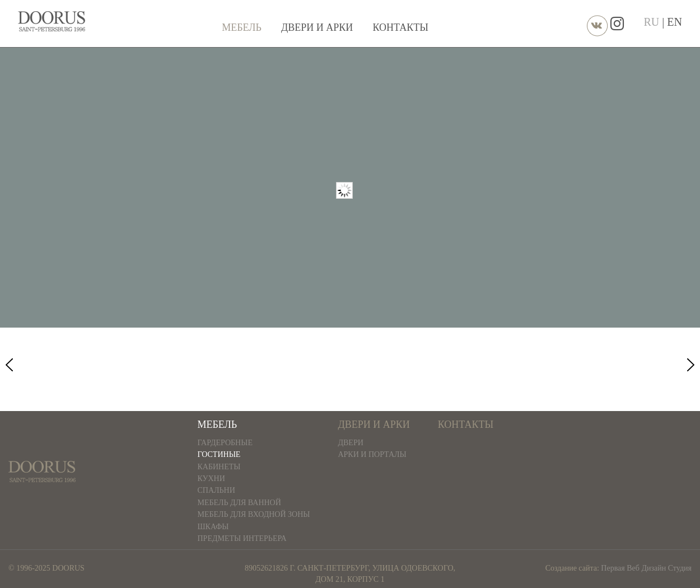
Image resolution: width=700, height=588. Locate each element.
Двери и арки (317, 27)
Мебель (242, 27)
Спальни (216, 490)
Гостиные (219, 454)
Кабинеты (219, 467)
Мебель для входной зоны (254, 514)
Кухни (211, 479)
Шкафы (213, 527)
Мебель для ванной (239, 503)
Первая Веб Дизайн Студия (646, 568)
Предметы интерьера (242, 538)
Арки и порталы (372, 454)
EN (675, 22)
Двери (350, 443)
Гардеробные (225, 443)
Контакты (401, 27)
